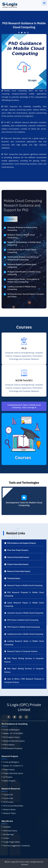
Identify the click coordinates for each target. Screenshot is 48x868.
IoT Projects (8, 777)
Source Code (8, 798)
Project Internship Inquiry (13, 773)
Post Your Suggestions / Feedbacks (17, 846)
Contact (6, 838)
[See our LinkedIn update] (26, 33)
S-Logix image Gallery (12, 842)
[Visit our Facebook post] (20, 33)
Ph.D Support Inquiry (11, 737)
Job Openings (8, 834)
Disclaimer (24, 865)
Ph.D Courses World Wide (13, 806)
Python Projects (9, 781)
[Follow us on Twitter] (15, 717)
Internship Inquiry (10, 831)
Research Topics (10, 813)
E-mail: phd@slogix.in (12, 730)
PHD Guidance (9, 745)
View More (11, 219)
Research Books (9, 810)
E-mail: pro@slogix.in (11, 762)
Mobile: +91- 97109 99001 (13, 733)
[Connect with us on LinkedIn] (20, 717)
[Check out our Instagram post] (28, 33)
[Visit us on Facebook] (9, 717)
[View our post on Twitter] (22, 33)
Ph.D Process (8, 802)
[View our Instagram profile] (26, 717)
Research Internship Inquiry (14, 741)
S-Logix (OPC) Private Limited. (20, 862)
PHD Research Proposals (13, 748)
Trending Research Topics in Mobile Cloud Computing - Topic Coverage (24, 406)
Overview (7, 827)
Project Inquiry (9, 770)
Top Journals (8, 795)
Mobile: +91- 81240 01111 (13, 766)
